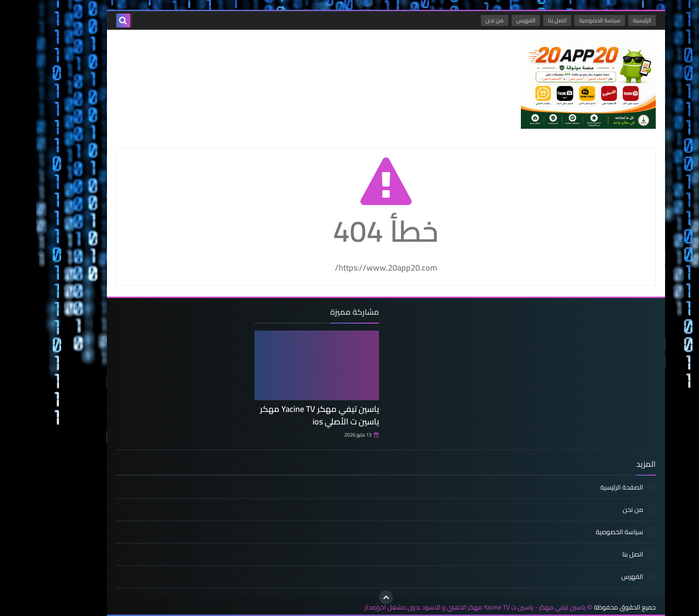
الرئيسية (606, 20)
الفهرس (489, 20)
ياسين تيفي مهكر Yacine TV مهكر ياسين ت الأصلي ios (283, 415)
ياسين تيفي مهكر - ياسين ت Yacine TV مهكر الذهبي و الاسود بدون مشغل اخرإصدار (439, 607)
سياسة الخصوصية (563, 20)
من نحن (458, 20)
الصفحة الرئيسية (586, 488)
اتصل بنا (521, 20)
